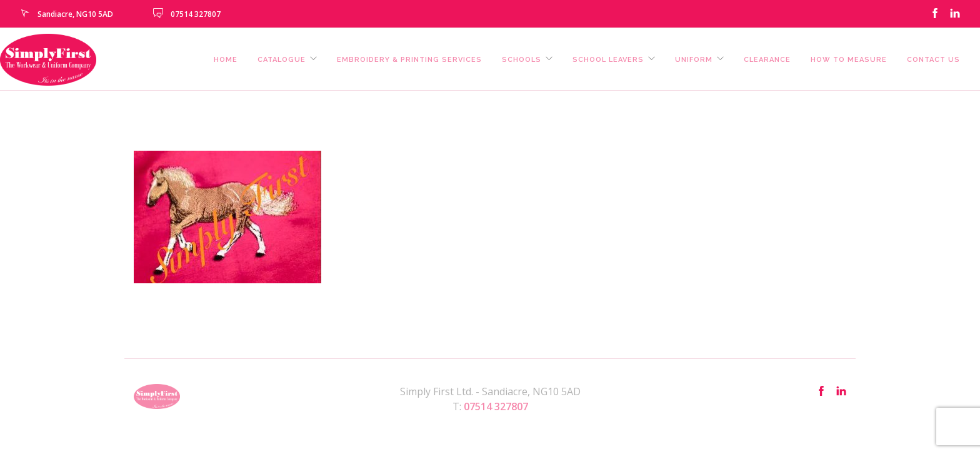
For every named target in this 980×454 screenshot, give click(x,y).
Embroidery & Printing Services (409, 60)
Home (226, 60)
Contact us (933, 60)
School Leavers (608, 60)
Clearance (767, 60)
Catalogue (282, 60)
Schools (522, 60)
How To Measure (849, 60)
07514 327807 (196, 14)
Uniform (694, 60)
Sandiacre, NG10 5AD (75, 14)
